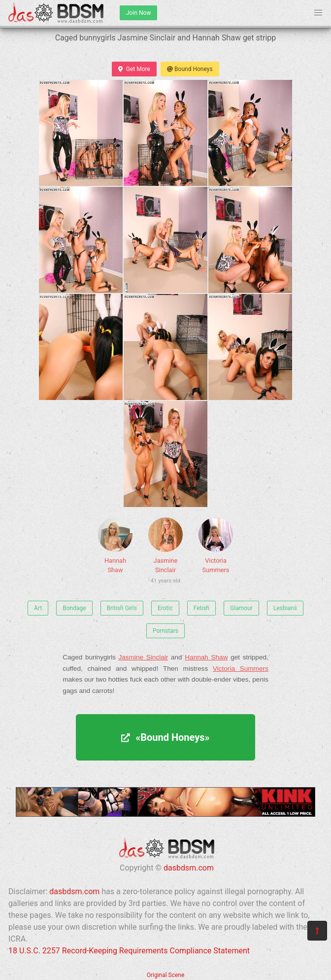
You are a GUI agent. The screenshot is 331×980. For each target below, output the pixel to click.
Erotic (165, 608)
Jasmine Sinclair (165, 552)
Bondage (74, 608)
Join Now (138, 13)
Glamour (241, 608)
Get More (134, 69)
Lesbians (285, 608)
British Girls (122, 608)
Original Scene (166, 975)
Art (38, 608)
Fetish (202, 608)
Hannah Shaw (115, 545)
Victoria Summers (216, 545)
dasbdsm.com (189, 868)
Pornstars (165, 631)
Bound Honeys (190, 69)
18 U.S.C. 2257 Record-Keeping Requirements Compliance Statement (129, 951)
